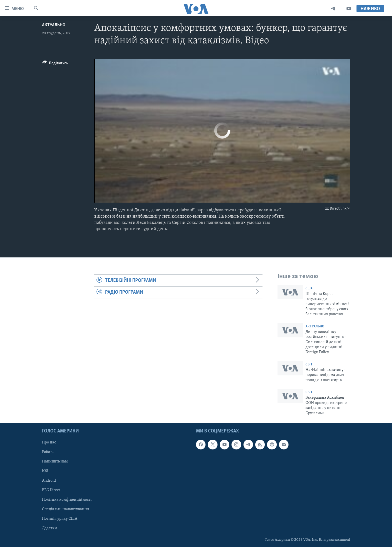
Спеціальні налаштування (65, 509)
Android (49, 480)
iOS (45, 471)
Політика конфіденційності (67, 500)
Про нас (49, 442)
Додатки (49, 528)
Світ (309, 365)
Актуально (54, 25)
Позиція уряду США (60, 519)
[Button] (55, 64)
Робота (48, 452)
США (309, 289)
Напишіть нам (55, 461)
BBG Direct (51, 490)
